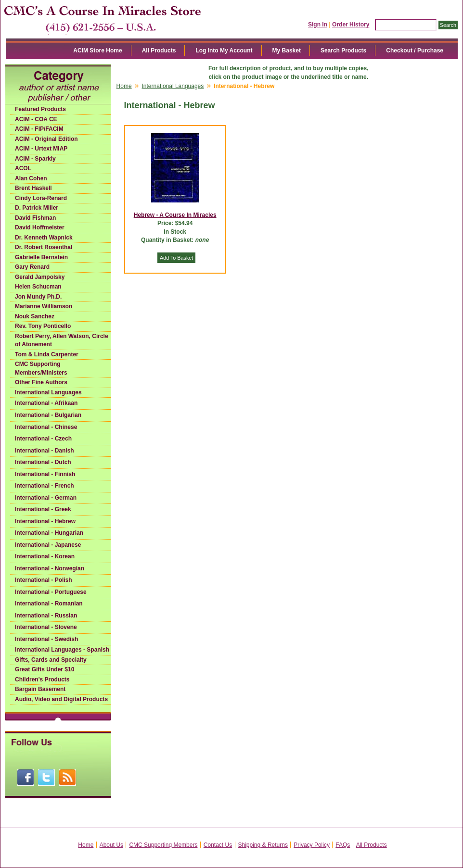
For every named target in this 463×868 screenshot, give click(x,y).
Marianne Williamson (44, 306)
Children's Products (42, 679)
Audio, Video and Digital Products (61, 699)
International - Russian (46, 616)
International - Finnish (45, 474)
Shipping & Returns (263, 845)
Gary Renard (32, 267)
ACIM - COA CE (36, 119)
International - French (45, 486)
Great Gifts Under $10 (45, 669)
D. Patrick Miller (37, 208)
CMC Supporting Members (163, 845)
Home (124, 86)
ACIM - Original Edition (46, 139)
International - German (46, 498)
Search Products (343, 50)
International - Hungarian (49, 533)
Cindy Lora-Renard (41, 198)
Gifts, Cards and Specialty (51, 660)
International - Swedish (46, 639)
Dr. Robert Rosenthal (44, 247)
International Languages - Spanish (62, 650)
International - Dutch (43, 462)
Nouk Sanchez (35, 316)
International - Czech (43, 439)
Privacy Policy (312, 845)
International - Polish (44, 580)
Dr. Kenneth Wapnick (44, 238)
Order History (351, 25)
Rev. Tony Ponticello (43, 326)
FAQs (343, 845)
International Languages (48, 392)
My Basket (287, 50)
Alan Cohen (31, 178)
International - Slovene (46, 627)
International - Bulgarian (48, 415)
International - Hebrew (45, 521)
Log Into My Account (224, 50)
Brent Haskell (33, 188)
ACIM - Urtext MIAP (41, 149)
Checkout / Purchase (415, 50)
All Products (159, 50)
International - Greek (43, 509)
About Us (111, 845)
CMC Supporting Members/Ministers (41, 368)
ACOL (23, 168)
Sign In (318, 25)
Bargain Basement (40, 689)
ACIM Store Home (97, 50)
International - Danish (45, 451)
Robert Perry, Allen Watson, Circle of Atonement (62, 340)
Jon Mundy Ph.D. (38, 297)
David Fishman (35, 218)
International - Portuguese (51, 592)
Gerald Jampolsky (40, 277)
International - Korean (45, 556)
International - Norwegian (50, 568)
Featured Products (40, 109)
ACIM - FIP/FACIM (39, 129)
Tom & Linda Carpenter (47, 354)
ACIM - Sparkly (35, 159)
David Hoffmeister (40, 227)
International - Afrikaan (46, 403)
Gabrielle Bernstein (41, 257)
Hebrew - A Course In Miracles (175, 215)
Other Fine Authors (41, 382)
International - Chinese (46, 427)
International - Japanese (48, 545)
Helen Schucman (38, 287)
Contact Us (218, 845)
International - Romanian (49, 604)
